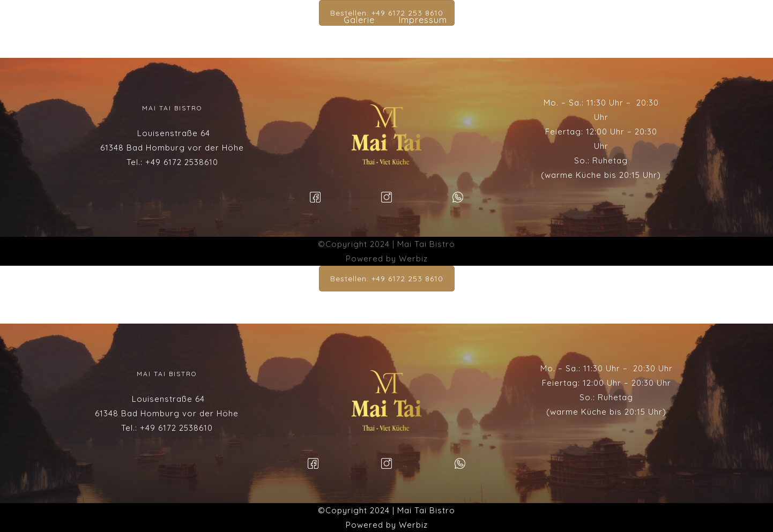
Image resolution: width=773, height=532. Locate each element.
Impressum (423, 20)
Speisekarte (293, 20)
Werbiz (413, 258)
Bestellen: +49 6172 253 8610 (387, 279)
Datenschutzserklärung (523, 20)
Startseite (221, 20)
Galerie (359, 20)
